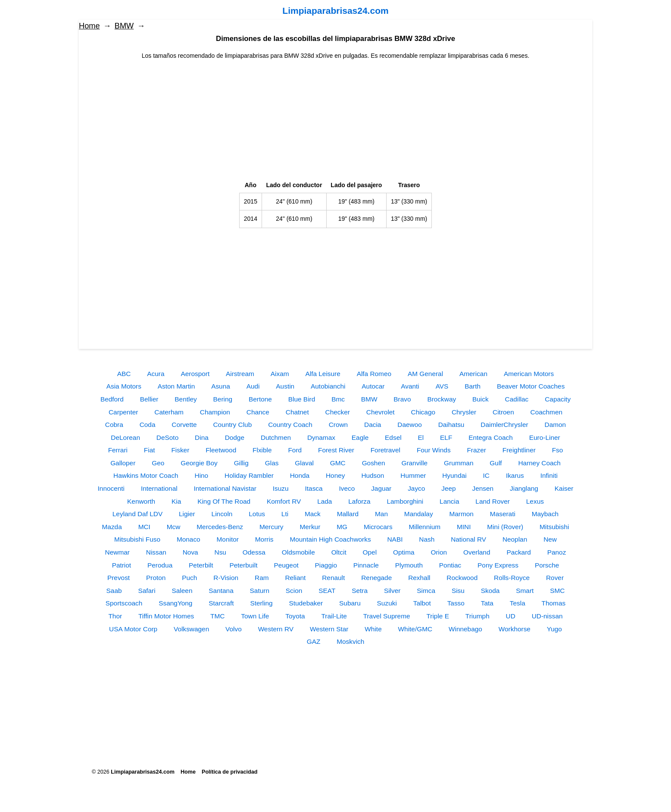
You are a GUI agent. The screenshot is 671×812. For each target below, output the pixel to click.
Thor (115, 616)
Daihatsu (451, 425)
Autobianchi (328, 386)
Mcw (174, 527)
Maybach (545, 514)
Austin (285, 386)
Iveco (347, 488)
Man (381, 514)
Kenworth (141, 501)
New (550, 539)
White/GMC (415, 629)
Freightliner (519, 450)
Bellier (149, 399)
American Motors (529, 374)
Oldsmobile (298, 552)
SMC (557, 591)
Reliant (295, 578)
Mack (313, 514)
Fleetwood (221, 450)
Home (89, 26)
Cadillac (517, 399)
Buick (481, 399)
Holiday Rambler (249, 475)
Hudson (373, 475)
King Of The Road (224, 501)
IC (486, 475)
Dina (202, 437)
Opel (370, 552)
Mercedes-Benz (220, 527)
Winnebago (465, 629)
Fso (558, 450)
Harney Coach (539, 463)
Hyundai (454, 475)
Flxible (262, 450)
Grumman (459, 463)
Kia (176, 501)
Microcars (378, 527)
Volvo (234, 629)
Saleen (182, 591)
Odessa (254, 552)
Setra (360, 591)
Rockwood (462, 578)
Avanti (410, 386)
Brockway (442, 399)
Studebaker (306, 603)
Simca (426, 591)
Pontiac (450, 565)
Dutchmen (276, 437)
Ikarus (515, 475)
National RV (468, 539)
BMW (124, 26)
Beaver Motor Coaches (531, 386)
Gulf (496, 463)
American (473, 374)
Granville (414, 463)
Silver (392, 591)
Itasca (314, 488)
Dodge (235, 437)
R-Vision (226, 578)
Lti (285, 514)
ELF (446, 437)
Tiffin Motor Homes (166, 616)
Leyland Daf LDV (137, 514)
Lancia (449, 501)
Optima (404, 552)
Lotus (257, 514)
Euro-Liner (545, 437)
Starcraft (221, 603)
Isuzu (281, 488)
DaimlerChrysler (504, 425)
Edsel (393, 437)
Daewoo (409, 425)
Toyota (295, 616)
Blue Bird (302, 399)
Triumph (478, 616)
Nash (427, 539)
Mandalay (419, 514)
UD (511, 616)
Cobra (114, 425)
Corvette (184, 425)
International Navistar (225, 488)
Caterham (169, 412)
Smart (525, 591)
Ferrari (118, 450)
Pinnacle (366, 565)
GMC (338, 463)
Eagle (360, 437)
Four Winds (434, 450)
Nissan (156, 552)
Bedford (112, 399)
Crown (338, 425)
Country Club (232, 425)
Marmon (461, 514)
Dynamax (321, 437)
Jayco (416, 488)
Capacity (558, 399)
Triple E (437, 616)
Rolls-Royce (512, 578)
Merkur (310, 527)
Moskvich (350, 641)
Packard (518, 552)
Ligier (187, 514)
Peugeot (286, 565)
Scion (294, 591)
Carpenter (123, 412)
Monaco (189, 539)
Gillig (241, 463)
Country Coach (290, 425)
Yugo (554, 629)
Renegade (376, 578)
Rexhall (419, 578)
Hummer (413, 475)
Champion (215, 412)
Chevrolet (381, 412)
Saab (114, 591)
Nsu (220, 552)
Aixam (280, 374)
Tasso (456, 603)
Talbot (422, 603)
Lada (325, 501)
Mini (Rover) (505, 527)
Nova (190, 552)
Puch (189, 578)
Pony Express (498, 565)
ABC (124, 374)
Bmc (338, 399)
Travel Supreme (387, 616)
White (373, 629)
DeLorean (125, 437)
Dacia (373, 425)
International (159, 488)
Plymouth (409, 565)
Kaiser (564, 488)
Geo (158, 463)
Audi (253, 386)
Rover (555, 578)
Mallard (348, 514)
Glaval (304, 463)
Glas (272, 463)
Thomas (554, 603)
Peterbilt (201, 565)
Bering (223, 399)
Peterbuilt (243, 565)
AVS (442, 386)
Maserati (503, 514)
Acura (156, 374)
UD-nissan (547, 616)
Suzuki (387, 603)
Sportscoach (124, 603)
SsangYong (175, 603)
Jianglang (524, 488)
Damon (556, 425)
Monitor (228, 539)
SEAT (327, 591)
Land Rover (493, 501)
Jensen (483, 488)
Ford (295, 450)
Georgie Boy (199, 463)
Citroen (503, 412)
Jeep (448, 488)
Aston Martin (176, 386)
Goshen (374, 463)
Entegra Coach (491, 437)
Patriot (122, 565)
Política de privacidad (229, 772)
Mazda (112, 527)
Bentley (186, 399)
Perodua (160, 565)
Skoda (490, 591)
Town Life (255, 616)
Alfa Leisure (323, 374)
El (421, 437)
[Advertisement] (336, 121)
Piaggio (326, 565)
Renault (333, 578)
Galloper (123, 463)
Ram (262, 578)
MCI (144, 527)
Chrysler (464, 412)
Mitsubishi (554, 527)
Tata (487, 603)
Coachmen (546, 412)
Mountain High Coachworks (330, 539)
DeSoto (167, 437)
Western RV (276, 629)
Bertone (260, 399)
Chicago (423, 412)
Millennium (424, 527)
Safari (147, 591)
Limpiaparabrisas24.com (335, 11)
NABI (395, 539)
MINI (464, 527)
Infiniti (549, 475)
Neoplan (515, 539)
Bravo (402, 399)
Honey (335, 475)
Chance (258, 412)
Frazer (476, 450)
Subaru (350, 603)
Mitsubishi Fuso (137, 539)
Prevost (119, 578)
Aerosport (195, 374)
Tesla (518, 603)
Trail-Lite (334, 616)
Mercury (272, 527)
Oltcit (339, 552)
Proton (156, 578)
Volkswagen (191, 629)
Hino (202, 475)
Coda (148, 425)
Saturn (260, 591)
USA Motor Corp (133, 629)
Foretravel (385, 450)
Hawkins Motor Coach (146, 475)
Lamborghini (405, 501)
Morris (264, 539)
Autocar (373, 386)
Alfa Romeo (374, 374)
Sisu (458, 591)
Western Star (329, 629)
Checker (338, 412)
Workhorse (515, 629)
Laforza (359, 501)
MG (342, 527)
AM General (425, 374)
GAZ (314, 641)
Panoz (557, 552)
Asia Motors (124, 386)
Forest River (336, 450)
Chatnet (297, 412)
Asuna (221, 386)
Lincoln (222, 514)
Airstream (240, 374)
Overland (477, 552)
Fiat (150, 450)
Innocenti (111, 488)
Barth (473, 386)
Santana (221, 591)
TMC (217, 616)
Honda (300, 475)
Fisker (180, 450)
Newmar (117, 552)
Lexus (535, 501)
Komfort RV (284, 501)
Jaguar (381, 488)
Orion (439, 552)
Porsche (547, 565)
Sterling (261, 603)
